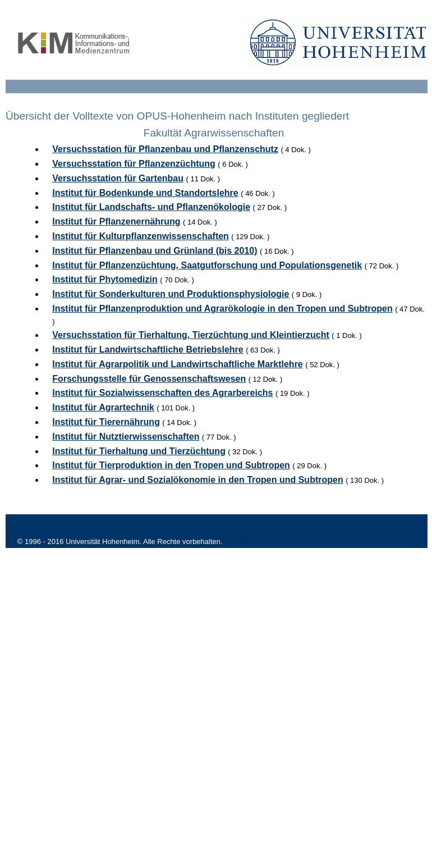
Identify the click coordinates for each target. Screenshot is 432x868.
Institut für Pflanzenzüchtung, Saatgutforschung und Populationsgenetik (207, 265)
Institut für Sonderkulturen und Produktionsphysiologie (171, 294)
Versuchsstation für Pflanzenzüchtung (134, 164)
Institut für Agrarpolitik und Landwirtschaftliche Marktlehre (178, 364)
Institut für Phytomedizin (105, 279)
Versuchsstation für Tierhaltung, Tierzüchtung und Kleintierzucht (191, 335)
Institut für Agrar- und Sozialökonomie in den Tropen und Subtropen (198, 480)
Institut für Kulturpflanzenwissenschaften (141, 236)
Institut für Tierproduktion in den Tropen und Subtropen (171, 465)
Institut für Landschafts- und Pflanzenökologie (151, 207)
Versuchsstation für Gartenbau (118, 178)
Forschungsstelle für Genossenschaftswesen (149, 379)
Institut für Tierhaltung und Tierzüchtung (139, 451)
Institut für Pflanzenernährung (116, 221)
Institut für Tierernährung (106, 422)
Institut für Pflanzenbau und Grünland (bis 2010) (155, 251)
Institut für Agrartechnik (103, 407)
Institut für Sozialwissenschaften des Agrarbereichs (162, 393)
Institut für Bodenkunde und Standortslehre (145, 193)
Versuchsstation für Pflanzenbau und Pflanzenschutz (165, 149)
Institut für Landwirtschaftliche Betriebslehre (148, 350)
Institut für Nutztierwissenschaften (126, 437)
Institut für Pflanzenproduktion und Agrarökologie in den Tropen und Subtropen (222, 309)
